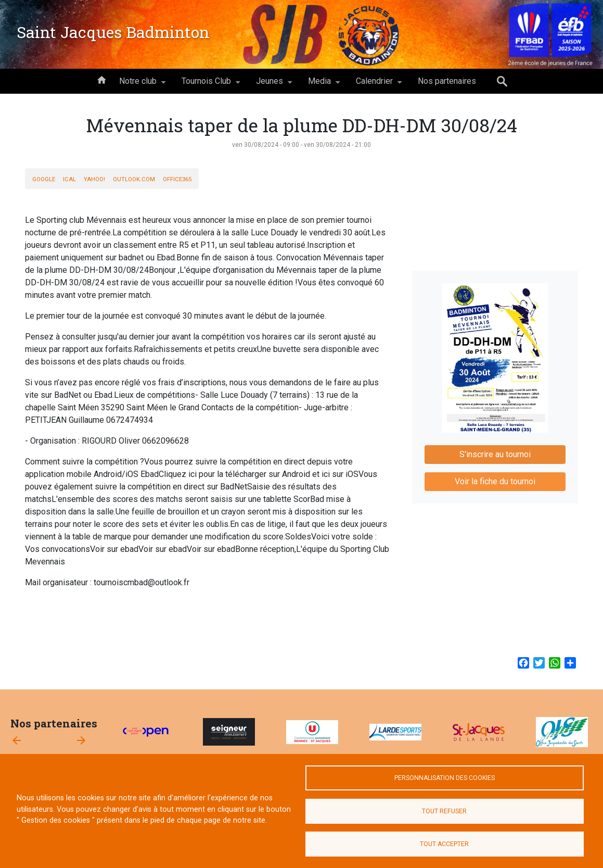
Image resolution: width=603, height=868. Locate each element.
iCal (69, 179)
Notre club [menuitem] (138, 85)
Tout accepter (444, 844)
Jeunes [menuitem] (270, 85)
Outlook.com (134, 179)
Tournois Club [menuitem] (206, 85)
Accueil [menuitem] (101, 79)
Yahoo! (94, 179)
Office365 (177, 179)
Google (44, 179)
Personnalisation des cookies (445, 778)
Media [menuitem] (319, 85)
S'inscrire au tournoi (495, 454)
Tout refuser (444, 811)
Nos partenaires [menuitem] (447, 81)
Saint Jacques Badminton (113, 32)
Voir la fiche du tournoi (495, 481)
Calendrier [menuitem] (374, 85)
